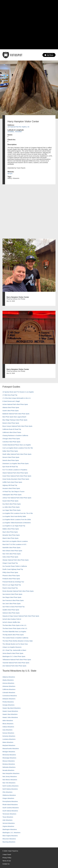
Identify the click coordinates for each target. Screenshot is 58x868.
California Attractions (9, 689)
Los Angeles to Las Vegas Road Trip (14, 526)
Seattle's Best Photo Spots (11, 610)
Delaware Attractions (9, 699)
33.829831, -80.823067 (15, 132)
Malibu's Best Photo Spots (11, 529)
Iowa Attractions (7, 730)
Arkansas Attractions (9, 686)
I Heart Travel (7, 855)
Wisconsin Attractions (9, 839)
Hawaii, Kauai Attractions (10, 711)
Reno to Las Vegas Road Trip (12, 585)
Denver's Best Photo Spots (11, 457)
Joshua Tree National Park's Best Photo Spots (17, 498)
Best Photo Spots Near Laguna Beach (14, 417)
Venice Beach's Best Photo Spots (13, 653)
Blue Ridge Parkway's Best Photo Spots (15, 420)
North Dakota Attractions (10, 789)
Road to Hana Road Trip (10, 588)
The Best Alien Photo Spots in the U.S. (15, 625)
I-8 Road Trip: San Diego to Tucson (13, 492)
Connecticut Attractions (10, 696)
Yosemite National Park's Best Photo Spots (16, 663)
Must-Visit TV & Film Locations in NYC (14, 544)
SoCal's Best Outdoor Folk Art (12, 619)
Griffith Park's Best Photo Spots (12, 482)
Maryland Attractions (9, 745)
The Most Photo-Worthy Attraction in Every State (18, 641)
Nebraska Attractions (9, 767)
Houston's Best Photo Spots (11, 488)
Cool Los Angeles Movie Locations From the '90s (18, 448)
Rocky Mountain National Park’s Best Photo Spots (18, 591)
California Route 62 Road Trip (12, 429)
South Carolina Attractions (11, 808)
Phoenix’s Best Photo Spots (11, 576)
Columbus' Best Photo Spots (11, 442)
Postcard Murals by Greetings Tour (13, 582)
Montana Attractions (9, 764)
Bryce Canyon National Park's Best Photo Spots (17, 426)
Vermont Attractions (9, 823)
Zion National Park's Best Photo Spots (14, 666)
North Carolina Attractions (11, 786)
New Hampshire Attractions (11, 773)
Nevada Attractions (8, 770)
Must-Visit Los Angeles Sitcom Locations (15, 541)
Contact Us (6, 864)
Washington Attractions (10, 829)
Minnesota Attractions (9, 755)
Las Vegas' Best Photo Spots (12, 510)
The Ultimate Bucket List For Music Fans (15, 644)
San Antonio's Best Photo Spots (12, 594)
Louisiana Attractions (9, 739)
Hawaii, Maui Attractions (10, 714)
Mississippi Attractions (9, 758)
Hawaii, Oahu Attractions (10, 717)
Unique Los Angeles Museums (12, 647)
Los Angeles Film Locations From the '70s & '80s (18, 513)
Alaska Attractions (8, 680)
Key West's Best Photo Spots (12, 504)
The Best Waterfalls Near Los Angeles (14, 632)
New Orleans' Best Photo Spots (12, 551)
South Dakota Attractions (10, 811)
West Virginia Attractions (10, 836)
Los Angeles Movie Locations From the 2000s (17, 520)
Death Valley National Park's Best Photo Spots (17, 454)
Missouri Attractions (9, 761)
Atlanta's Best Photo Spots (11, 407)
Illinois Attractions (8, 724)
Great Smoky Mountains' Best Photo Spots (16, 479)
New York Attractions (9, 783)
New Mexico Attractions (10, 780)
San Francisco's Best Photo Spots (13, 600)
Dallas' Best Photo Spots (10, 451)
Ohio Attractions (7, 792)
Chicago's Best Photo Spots (11, 439)
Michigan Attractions (9, 752)
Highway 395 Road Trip (10, 485)
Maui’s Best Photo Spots (10, 532)
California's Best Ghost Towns (12, 432)
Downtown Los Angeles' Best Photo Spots (16, 464)
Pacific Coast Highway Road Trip (13, 569)
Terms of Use (7, 861)
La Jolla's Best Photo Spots (11, 507)
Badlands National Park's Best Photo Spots (16, 414)
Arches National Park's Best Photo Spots (15, 404)
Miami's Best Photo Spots (10, 538)
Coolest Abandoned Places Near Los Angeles (17, 445)
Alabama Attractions (9, 677)
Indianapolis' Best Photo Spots (12, 495)
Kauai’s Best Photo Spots (10, 501)
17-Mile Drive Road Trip (10, 395)
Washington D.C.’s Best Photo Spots (14, 656)
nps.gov (10, 173)
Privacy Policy (7, 858)
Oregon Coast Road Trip (10, 563)
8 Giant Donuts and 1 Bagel (11, 401)
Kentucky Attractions (9, 736)
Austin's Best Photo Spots (11, 411)
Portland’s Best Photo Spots (11, 579)
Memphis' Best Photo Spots (11, 535)
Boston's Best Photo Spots (11, 423)
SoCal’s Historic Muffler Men (11, 622)
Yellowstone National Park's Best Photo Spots (17, 660)
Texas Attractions (8, 817)
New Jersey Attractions (10, 777)
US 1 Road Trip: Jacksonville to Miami (14, 650)
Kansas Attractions (8, 733)
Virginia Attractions (8, 826)
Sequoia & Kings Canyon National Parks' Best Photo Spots (21, 616)
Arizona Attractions (8, 683)
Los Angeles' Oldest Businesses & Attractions (17, 523)
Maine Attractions (8, 742)
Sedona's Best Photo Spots (11, 613)
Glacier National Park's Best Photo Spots (15, 473)
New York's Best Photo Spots (12, 554)
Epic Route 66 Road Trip (10, 467)
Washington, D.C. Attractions (11, 833)
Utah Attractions (7, 820)
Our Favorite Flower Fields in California (15, 566)
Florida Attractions (8, 702)
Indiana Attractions (8, 727)
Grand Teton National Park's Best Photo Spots (17, 476)
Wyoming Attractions (9, 842)
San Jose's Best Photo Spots (12, 604)
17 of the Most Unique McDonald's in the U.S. (17, 398)
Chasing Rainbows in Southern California (15, 436)
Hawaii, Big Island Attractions (12, 708)
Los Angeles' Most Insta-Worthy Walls (14, 516)
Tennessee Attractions (9, 814)
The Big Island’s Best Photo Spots (13, 635)
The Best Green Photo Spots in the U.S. (15, 628)
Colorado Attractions (9, 693)
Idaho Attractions (8, 721)
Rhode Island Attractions (10, 805)
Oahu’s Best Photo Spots (10, 557)
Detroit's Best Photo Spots (11, 460)
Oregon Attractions (8, 798)
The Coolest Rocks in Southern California (15, 638)
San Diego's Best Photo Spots (12, 597)
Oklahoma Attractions (9, 795)
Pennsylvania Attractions (10, 801)
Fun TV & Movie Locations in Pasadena (15, 470)
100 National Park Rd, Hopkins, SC (18, 127)
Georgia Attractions (8, 705)
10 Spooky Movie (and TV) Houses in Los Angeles (18, 392)
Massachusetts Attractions (11, 749)
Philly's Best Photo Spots (10, 572)
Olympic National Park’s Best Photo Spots (16, 560)
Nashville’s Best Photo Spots (11, 548)
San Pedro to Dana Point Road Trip (13, 607)
